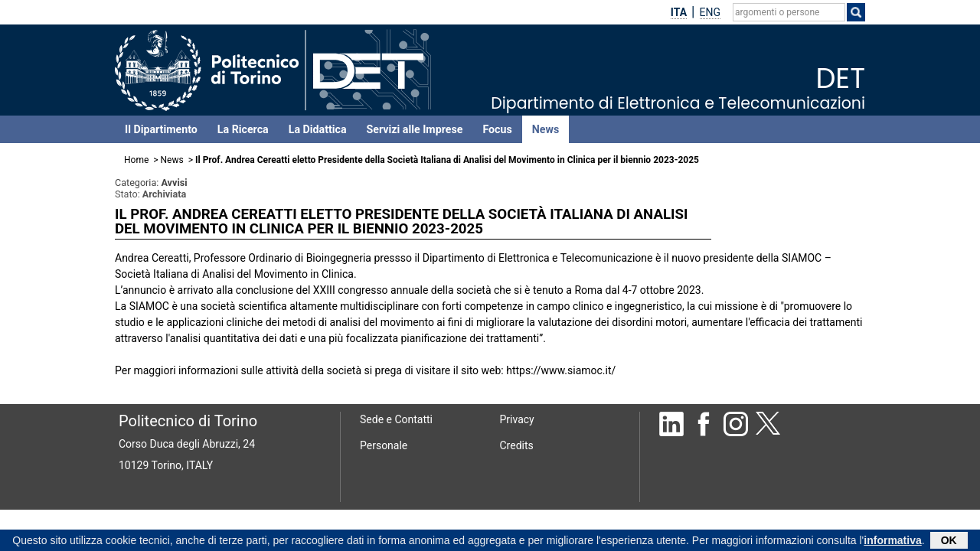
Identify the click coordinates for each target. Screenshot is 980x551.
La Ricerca (243, 129)
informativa (892, 542)
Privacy (517, 419)
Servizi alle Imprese (415, 129)
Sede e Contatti (396, 419)
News (546, 129)
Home (136, 160)
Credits (517, 445)
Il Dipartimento (161, 129)
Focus (497, 129)
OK (949, 542)
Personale (384, 445)
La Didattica (318, 129)
